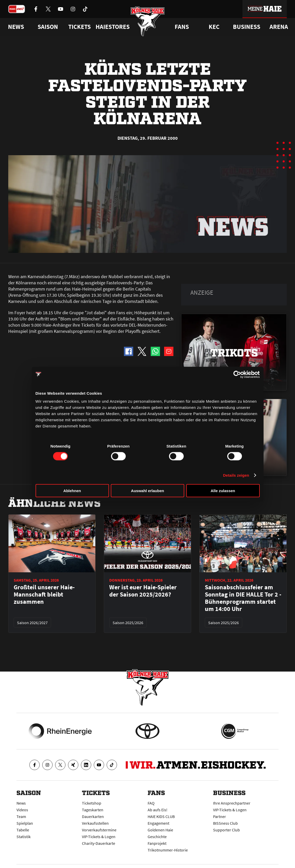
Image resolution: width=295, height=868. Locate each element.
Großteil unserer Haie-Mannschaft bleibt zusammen (44, 594)
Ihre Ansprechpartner (232, 803)
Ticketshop (92, 803)
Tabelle (23, 830)
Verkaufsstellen (95, 823)
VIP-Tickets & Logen (99, 837)
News (21, 803)
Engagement (158, 823)
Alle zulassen (223, 491)
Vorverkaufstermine (99, 830)
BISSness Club (225, 823)
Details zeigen (236, 475)
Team (21, 816)
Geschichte (157, 837)
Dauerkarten (93, 816)
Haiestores (113, 27)
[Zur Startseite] (147, 21)
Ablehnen (72, 491)
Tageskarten (93, 810)
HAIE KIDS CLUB (161, 816)
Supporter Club (226, 830)
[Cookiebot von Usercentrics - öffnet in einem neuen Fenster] (237, 374)
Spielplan (25, 823)
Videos (22, 810)
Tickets (79, 27)
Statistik (24, 837)
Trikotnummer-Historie (168, 850)
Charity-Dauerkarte (99, 843)
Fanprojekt (157, 843)
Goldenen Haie (160, 830)
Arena (279, 27)
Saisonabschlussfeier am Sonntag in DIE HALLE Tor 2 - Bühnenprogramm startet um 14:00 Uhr (243, 598)
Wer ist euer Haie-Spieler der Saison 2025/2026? (143, 591)
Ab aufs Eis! (158, 810)
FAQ (151, 803)
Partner (220, 816)
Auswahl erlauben (147, 491)
